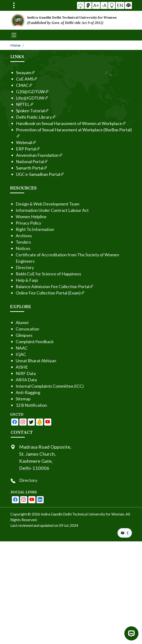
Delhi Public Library (27, 117)
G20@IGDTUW (23, 92)
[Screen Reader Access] (92, 5)
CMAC (15, 85)
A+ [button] (98, 5)
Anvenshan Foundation (30, 155)
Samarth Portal (23, 168)
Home (15, 45)
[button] (86, 5)
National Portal (23, 161)
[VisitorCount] (125, 533)
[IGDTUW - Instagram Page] (40, 500)
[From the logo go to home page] (71, 20)
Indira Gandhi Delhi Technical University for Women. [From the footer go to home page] (83, 514)
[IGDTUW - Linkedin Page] (23, 422)
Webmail (17, 142)
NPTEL (16, 104)
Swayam (16, 72)
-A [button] (104, 5)
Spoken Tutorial (23, 111)
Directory (44, 480)
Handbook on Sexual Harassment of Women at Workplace (62, 123)
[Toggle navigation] (14, 5)
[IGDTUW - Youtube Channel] (15, 422)
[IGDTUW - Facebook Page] (7, 422)
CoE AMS (18, 79)
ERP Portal (19, 149)
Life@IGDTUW (23, 98)
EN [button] (117, 5)
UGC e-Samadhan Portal (31, 174)
